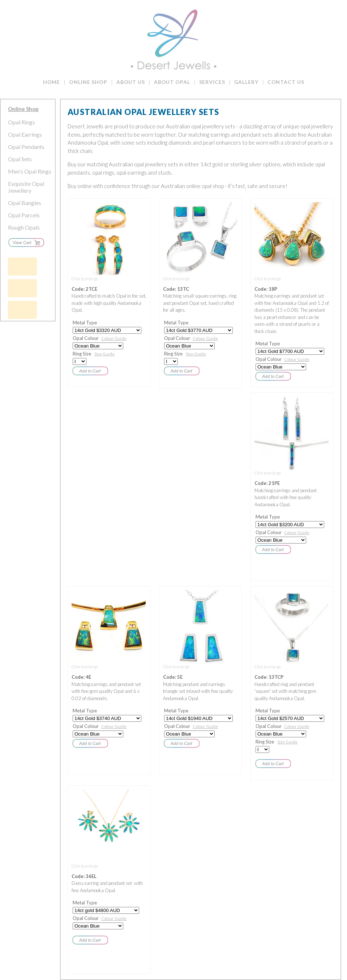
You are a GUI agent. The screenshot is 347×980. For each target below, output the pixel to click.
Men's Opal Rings (30, 171)
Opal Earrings (25, 134)
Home (52, 82)
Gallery (246, 82)
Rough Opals (24, 227)
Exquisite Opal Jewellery (26, 187)
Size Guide (104, 354)
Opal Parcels (24, 215)
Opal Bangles (25, 203)
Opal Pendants (26, 147)
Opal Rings (22, 122)
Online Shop (88, 82)
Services (212, 82)
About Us (131, 82)
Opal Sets (20, 159)
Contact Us (286, 82)
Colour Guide (114, 338)
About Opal (172, 82)
